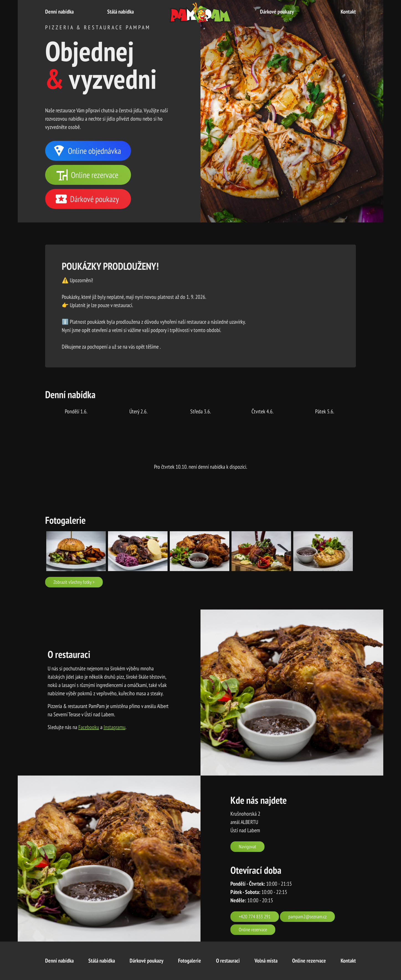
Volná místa (266, 961)
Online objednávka (87, 151)
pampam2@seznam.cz (307, 917)
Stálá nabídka (120, 12)
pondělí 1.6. (76, 411)
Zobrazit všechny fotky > (74, 582)
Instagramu (115, 727)
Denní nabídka (59, 12)
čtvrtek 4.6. (263, 411)
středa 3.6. (201, 411)
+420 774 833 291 (255, 917)
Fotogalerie (190, 961)
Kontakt (348, 12)
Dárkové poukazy (277, 12)
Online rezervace (87, 175)
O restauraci (228, 961)
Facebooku (89, 727)
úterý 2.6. (138, 411)
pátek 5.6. (325, 411)
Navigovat (247, 847)
